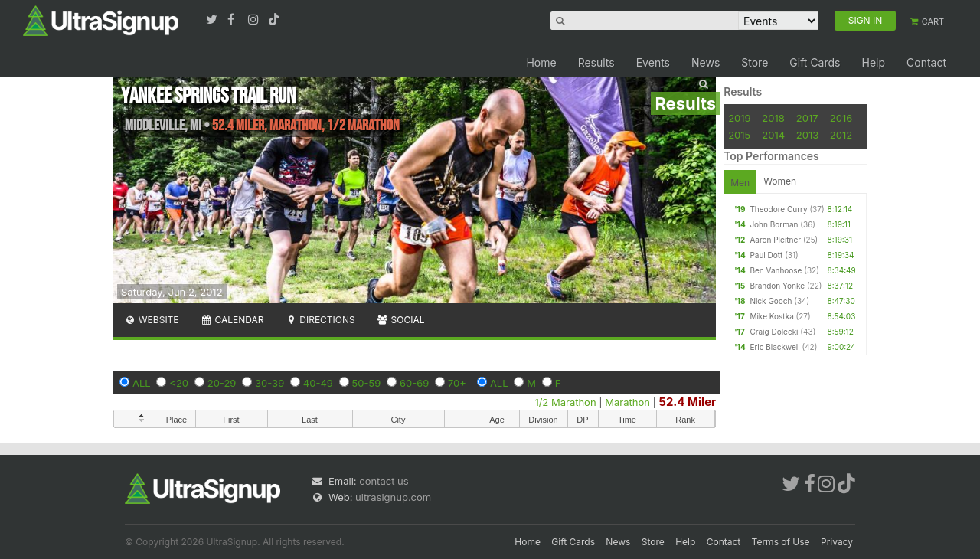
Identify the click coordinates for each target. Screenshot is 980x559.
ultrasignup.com (393, 497)
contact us (384, 481)
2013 (807, 135)
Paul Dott (766, 255)
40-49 (318, 383)
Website (152, 320)
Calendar (232, 320)
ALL (142, 383)
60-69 (414, 383)
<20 (179, 383)
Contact (926, 62)
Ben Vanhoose (776, 270)
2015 (739, 135)
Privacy (837, 542)
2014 (773, 135)
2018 (773, 118)
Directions (320, 320)
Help (873, 62)
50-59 (367, 383)
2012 (841, 135)
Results (596, 62)
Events (653, 62)
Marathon (627, 402)
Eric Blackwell (774, 347)
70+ (457, 383)
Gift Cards (815, 62)
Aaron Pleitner (775, 240)
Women (780, 181)
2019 (739, 118)
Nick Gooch (771, 301)
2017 (807, 118)
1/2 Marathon (565, 402)
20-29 (222, 383)
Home (541, 62)
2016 (841, 118)
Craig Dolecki (774, 332)
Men (740, 183)
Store (755, 62)
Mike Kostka (771, 316)
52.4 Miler (688, 402)
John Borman (774, 224)
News (706, 62)
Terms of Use (781, 542)
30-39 (269, 383)
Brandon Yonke (777, 286)
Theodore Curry (778, 209)
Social (401, 320)
